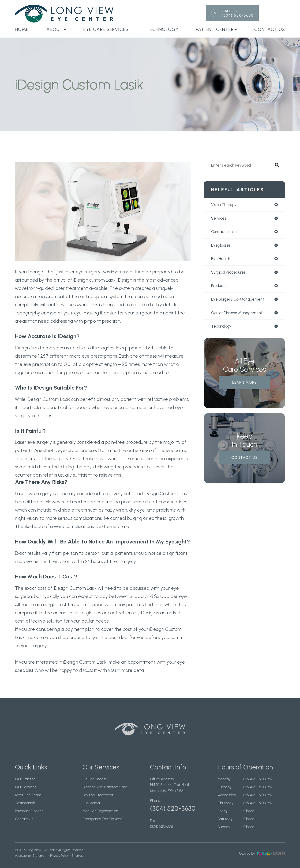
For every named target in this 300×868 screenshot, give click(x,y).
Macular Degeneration (100, 819)
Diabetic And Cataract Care (105, 795)
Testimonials (25, 811)
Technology (162, 29)
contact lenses (226, 232)
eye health (221, 260)
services (219, 219)
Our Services (26, 795)
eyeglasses (221, 246)
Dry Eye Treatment (98, 803)
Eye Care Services (106, 29)
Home (22, 29)
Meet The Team (28, 803)
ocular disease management (239, 315)
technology (222, 329)
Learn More (244, 385)
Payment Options (29, 819)
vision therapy (225, 205)
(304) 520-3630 (238, 15)
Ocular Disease (95, 787)
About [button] (56, 29)
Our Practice (25, 787)
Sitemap (77, 856)
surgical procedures (229, 273)
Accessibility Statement (31, 856)
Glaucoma (91, 811)
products (219, 287)
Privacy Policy (59, 856)
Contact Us (270, 29)
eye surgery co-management (239, 301)
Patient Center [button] (216, 29)
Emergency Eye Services (102, 827)
